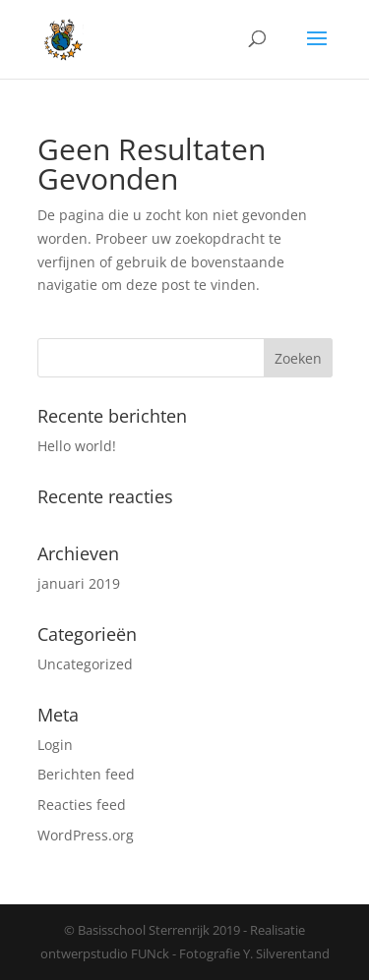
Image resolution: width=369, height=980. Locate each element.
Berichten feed (86, 774)
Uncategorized (85, 664)
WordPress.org (86, 835)
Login (55, 745)
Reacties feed (82, 805)
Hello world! (77, 446)
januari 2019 (79, 583)
